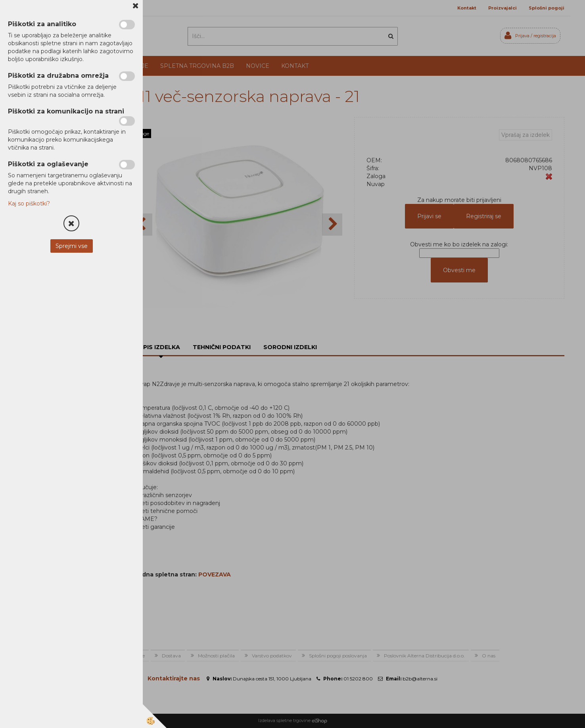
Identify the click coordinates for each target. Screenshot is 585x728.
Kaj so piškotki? (29, 204)
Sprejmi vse (72, 246)
